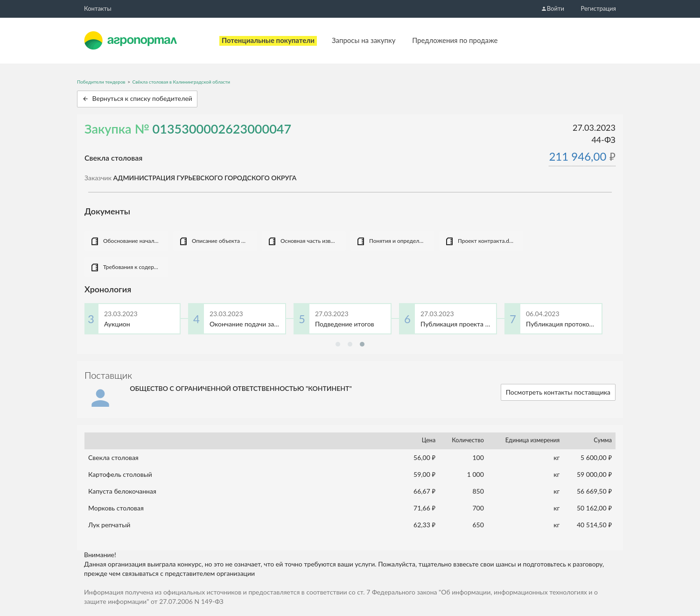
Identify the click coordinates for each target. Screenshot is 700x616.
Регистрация (598, 8)
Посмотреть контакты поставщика (558, 392)
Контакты (98, 8)
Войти (553, 8)
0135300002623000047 (222, 129)
